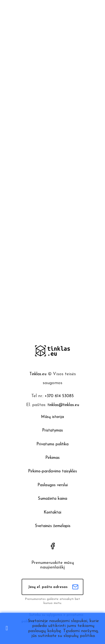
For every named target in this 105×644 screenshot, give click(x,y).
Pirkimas (52, 458)
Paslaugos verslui (53, 485)
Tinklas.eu (38, 374)
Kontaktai (52, 513)
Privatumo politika (52, 444)
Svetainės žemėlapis (53, 526)
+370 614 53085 (59, 396)
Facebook (53, 546)
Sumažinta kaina (52, 499)
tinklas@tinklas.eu (63, 405)
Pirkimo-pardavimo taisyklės (52, 471)
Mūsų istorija (52, 417)
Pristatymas (52, 431)
